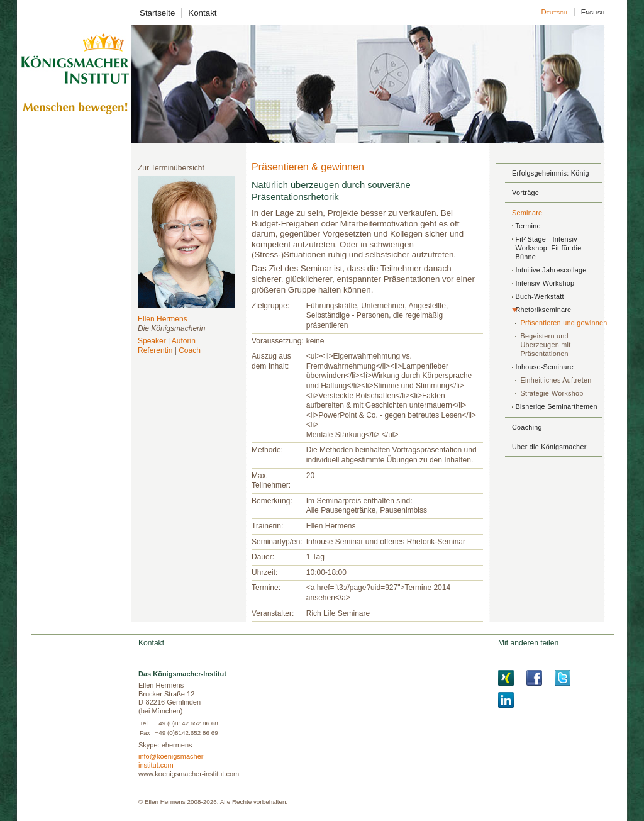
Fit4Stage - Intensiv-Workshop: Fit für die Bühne (548, 248)
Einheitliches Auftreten (556, 380)
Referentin (155, 350)
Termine (528, 226)
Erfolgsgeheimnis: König (551, 173)
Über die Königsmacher (549, 447)
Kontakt (202, 13)
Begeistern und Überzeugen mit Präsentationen (545, 345)
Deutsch (554, 12)
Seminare (527, 213)
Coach (190, 350)
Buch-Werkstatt (539, 296)
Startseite (157, 13)
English (592, 12)
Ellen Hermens (163, 319)
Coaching (527, 427)
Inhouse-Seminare (544, 367)
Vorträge (525, 193)
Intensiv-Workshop (545, 283)
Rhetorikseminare (543, 310)
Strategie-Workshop (552, 393)
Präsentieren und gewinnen (563, 323)
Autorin (184, 341)
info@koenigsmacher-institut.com (172, 761)
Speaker (152, 341)
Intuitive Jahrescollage (551, 270)
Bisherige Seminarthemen (556, 406)
